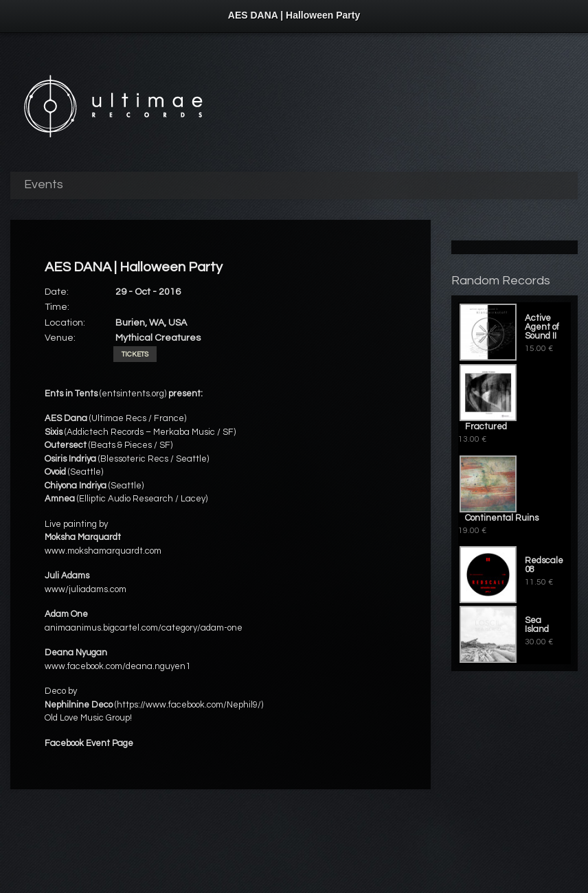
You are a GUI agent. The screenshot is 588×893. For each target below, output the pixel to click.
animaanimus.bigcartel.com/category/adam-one (144, 628)
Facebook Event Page (89, 743)
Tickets (135, 354)
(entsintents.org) (133, 394)
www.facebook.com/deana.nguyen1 (117, 666)
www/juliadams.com (86, 589)
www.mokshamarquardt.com (103, 551)
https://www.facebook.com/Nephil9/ (189, 705)
